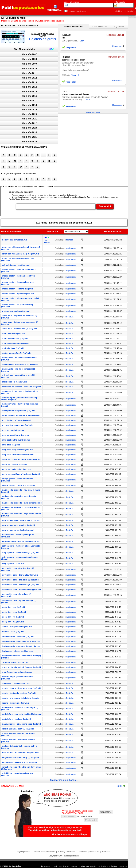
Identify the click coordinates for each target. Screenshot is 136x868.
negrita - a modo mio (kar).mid (15, 703)
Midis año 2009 (29, 64)
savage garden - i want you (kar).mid (18, 485)
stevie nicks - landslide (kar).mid (16, 469)
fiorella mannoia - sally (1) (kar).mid (18, 729)
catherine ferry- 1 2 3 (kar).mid (15, 662)
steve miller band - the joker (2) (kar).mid (20, 580)
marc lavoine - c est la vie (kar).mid (18, 530)
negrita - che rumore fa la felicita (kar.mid (20, 698)
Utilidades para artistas (89, 852)
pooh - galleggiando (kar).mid (15, 343)
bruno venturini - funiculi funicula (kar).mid (21, 667)
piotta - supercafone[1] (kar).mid (16, 353)
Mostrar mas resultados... (64, 780)
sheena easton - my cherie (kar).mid (18, 294)
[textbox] (56, 207)
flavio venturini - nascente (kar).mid (18, 636)
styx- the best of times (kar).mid (16, 420)
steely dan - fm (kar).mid (13, 617)
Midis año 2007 (29, 54)
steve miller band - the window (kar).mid (20, 575)
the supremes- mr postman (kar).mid (18, 410)
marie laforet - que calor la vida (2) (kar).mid (22, 714)
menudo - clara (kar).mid (13, 632)
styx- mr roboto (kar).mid (13, 430)
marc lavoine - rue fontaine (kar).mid (18, 525)
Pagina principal (24, 852)
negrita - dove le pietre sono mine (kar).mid (21, 688)
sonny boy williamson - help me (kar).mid (20, 254)
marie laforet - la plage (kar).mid (16, 719)
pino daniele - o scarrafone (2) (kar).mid (20, 364)
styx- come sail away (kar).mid (15, 435)
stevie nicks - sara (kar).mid (14, 464)
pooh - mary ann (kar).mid (13, 334)
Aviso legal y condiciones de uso (55, 866)
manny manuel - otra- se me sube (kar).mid (21, 724)
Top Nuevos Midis (24, 49)
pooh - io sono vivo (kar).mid (15, 338)
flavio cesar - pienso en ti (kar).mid (18, 651)
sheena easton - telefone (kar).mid (17, 289)
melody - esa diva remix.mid (15, 240)
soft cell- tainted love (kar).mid (16, 265)
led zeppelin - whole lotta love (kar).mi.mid (21, 541)
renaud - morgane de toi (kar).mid (17, 627)
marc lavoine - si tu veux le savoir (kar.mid (21, 520)
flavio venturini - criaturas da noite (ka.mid (21, 646)
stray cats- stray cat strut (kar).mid (17, 450)
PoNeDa (70, 317)
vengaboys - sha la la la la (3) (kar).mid (19, 762)
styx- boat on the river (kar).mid (16, 440)
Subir (121, 786)
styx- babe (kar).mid (11, 445)
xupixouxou (71, 248)
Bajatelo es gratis (42, 39)
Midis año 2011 (29, 73)
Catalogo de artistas (67, 852)
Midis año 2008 (29, 59)
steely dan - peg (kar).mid (13, 607)
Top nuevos (47, 241)
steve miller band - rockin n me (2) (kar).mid (22, 590)
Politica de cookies (119, 866)
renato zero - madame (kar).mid (16, 683)
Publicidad (107, 852)
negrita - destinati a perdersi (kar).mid (19, 693)
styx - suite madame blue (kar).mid (17, 425)
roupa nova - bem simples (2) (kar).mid (19, 329)
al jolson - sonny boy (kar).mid (16, 311)
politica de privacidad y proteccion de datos (90, 866)
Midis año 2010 (29, 69)
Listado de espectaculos (44, 852)
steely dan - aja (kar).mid (13, 622)
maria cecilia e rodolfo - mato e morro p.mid (22, 503)
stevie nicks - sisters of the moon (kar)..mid (21, 459)
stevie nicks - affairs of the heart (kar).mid (21, 474)
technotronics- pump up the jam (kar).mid (21, 415)
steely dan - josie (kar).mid (14, 612)
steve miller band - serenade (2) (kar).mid (20, 585)
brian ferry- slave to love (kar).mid (17, 672)
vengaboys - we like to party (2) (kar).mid (20, 757)
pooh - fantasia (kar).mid (13, 348)
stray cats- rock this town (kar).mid (18, 455)
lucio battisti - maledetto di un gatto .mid (20, 753)
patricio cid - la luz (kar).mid (14, 382)
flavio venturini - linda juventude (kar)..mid (21, 641)
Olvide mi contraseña (124, 11)
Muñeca (70, 240)
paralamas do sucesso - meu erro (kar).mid (21, 387)
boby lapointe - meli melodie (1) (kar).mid (20, 552)
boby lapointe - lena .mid (13, 564)
